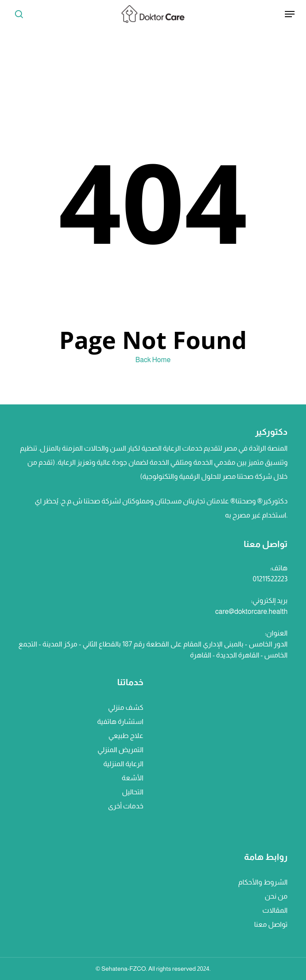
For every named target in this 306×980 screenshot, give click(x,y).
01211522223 (270, 579)
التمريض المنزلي (120, 750)
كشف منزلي (126, 707)
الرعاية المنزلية (123, 764)
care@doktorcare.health (251, 611)
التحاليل (133, 792)
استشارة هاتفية (120, 721)
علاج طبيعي (126, 736)
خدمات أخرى (125, 806)
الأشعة (132, 778)
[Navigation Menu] (290, 14)
